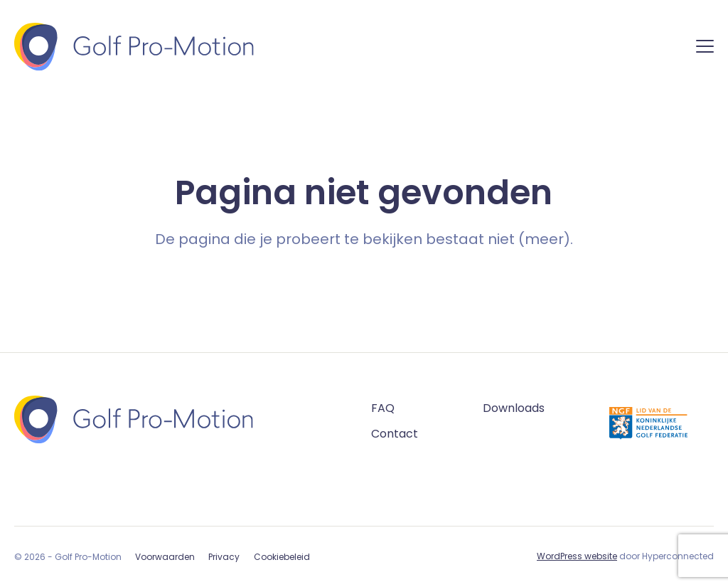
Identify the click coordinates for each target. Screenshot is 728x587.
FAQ (383, 408)
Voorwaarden (165, 557)
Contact (395, 434)
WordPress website (577, 556)
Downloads (514, 408)
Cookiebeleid (282, 557)
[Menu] (705, 49)
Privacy (224, 557)
